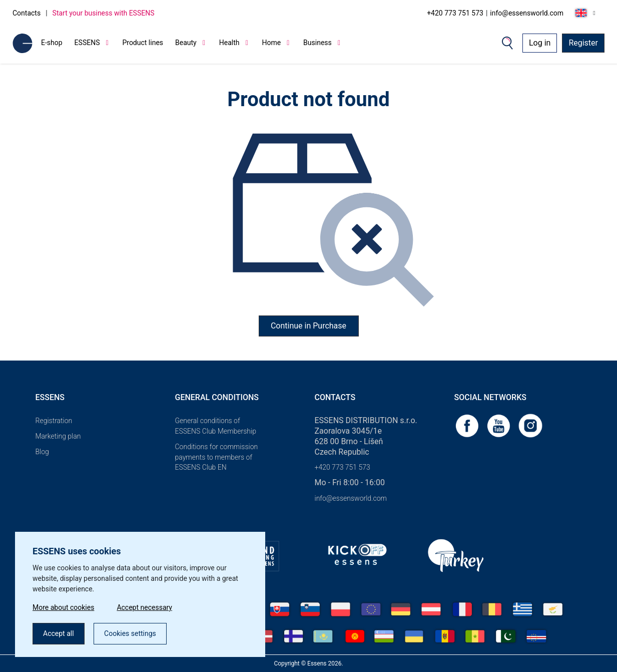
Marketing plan (58, 436)
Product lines (143, 43)
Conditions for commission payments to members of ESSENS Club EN (217, 457)
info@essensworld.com (527, 13)
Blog (42, 452)
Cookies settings (130, 633)
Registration (54, 421)
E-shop (52, 43)
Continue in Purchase (308, 326)
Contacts (27, 13)
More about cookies (63, 607)
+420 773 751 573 (455, 13)
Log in (540, 43)
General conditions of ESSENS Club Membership (216, 426)
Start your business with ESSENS (104, 13)
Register (583, 43)
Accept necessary (144, 607)
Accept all (59, 633)
